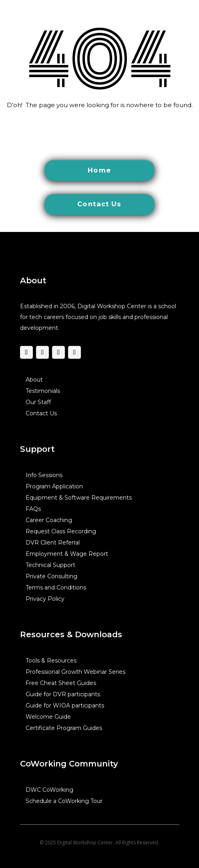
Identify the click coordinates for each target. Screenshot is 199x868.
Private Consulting (51, 576)
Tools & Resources (51, 660)
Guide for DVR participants (63, 694)
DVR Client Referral (53, 542)
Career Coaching (49, 520)
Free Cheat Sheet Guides (61, 683)
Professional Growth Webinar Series (75, 671)
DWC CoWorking (49, 789)
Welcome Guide (48, 716)
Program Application (54, 486)
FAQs (33, 508)
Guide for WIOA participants (65, 705)
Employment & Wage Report (67, 553)
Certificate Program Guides (64, 728)
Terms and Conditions (56, 587)
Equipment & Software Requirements (79, 497)
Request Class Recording (61, 531)
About (34, 379)
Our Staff (38, 402)
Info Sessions (44, 475)
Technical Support (50, 565)
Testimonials (43, 390)
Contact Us (41, 413)
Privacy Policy (45, 598)
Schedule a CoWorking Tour (64, 801)
